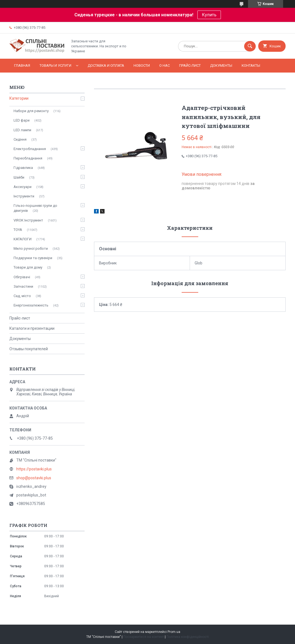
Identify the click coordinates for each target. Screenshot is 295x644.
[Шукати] (250, 46)
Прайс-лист (190, 65)
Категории (19, 98)
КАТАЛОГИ (23, 239)
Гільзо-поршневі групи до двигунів (35, 208)
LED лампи (22, 130)
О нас (165, 65)
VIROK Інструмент (28, 220)
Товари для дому (28, 267)
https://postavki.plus (34, 469)
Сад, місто (22, 296)
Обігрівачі (22, 277)
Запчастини (23, 286)
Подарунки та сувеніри (33, 258)
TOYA (18, 230)
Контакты (251, 65)
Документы (221, 65)
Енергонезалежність (31, 305)
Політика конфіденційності (188, 637)
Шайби (19, 177)
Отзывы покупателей (29, 349)
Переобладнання (28, 158)
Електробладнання (30, 149)
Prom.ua (174, 632)
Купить (209, 15)
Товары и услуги (55, 65)
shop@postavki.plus (34, 478)
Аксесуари (23, 187)
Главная (22, 65)
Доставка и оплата (106, 65)
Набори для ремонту (31, 111)
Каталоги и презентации (32, 328)
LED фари (22, 120)
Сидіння (20, 139)
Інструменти (24, 196)
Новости (142, 65)
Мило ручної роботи (31, 248)
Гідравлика (23, 168)
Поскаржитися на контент (144, 637)
